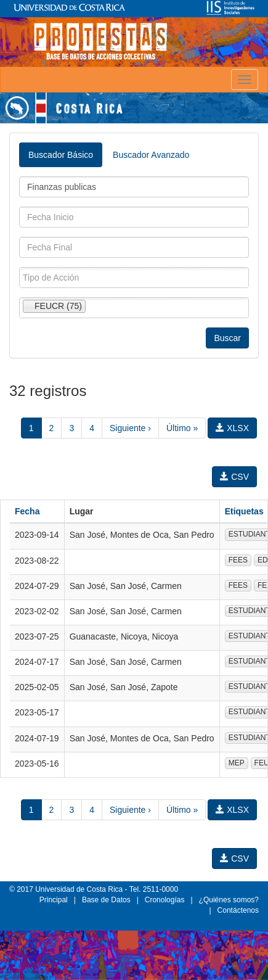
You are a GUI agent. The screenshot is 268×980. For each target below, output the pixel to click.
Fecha (27, 511)
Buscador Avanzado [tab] (151, 155)
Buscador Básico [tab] (61, 155)
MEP (237, 763)
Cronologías (165, 900)
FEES (238, 560)
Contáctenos (238, 910)
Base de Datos (106, 900)
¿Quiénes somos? (229, 900)
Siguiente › (130, 428)
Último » (182, 428)
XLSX (232, 428)
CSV (234, 477)
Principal (54, 900)
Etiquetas (244, 511)
